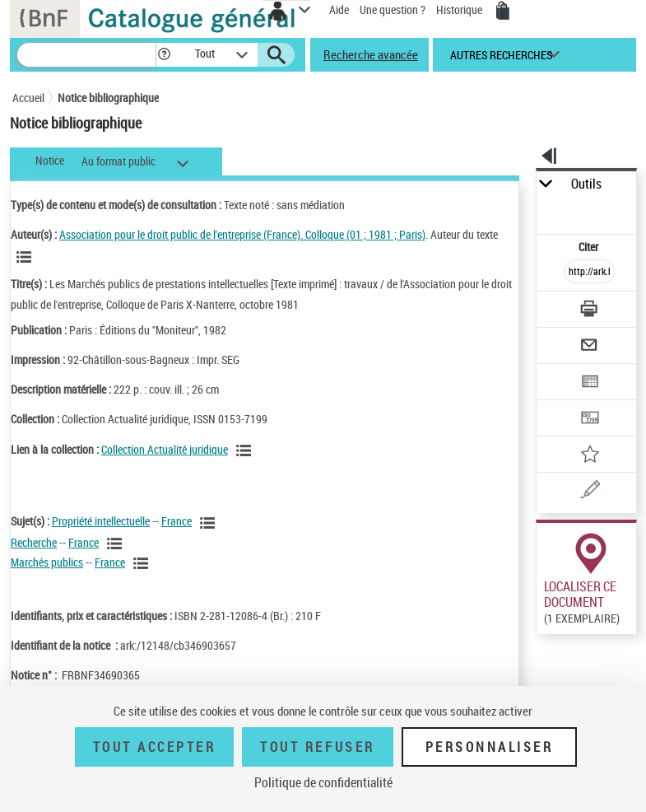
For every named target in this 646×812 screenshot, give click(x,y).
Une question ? (393, 9)
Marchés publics (47, 562)
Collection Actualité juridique (165, 449)
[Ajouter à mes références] (589, 456)
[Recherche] (86, 55)
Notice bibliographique (108, 98)
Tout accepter (155, 747)
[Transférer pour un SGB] (589, 420)
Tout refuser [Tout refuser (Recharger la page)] (317, 747)
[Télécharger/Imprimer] (589, 311)
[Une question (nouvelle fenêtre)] (589, 492)
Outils (586, 184)
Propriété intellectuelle (101, 521)
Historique (460, 9)
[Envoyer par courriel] (589, 347)
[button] (164, 55)
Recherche (34, 542)
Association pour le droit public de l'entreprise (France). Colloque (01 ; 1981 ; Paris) (242, 234)
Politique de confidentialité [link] (323, 782)
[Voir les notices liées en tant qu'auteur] (26, 257)
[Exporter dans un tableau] (589, 383)
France (177, 521)
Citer (590, 247)
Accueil (28, 98)
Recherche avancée (371, 54)
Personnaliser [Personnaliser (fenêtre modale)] (490, 747)
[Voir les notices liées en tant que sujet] (210, 523)
